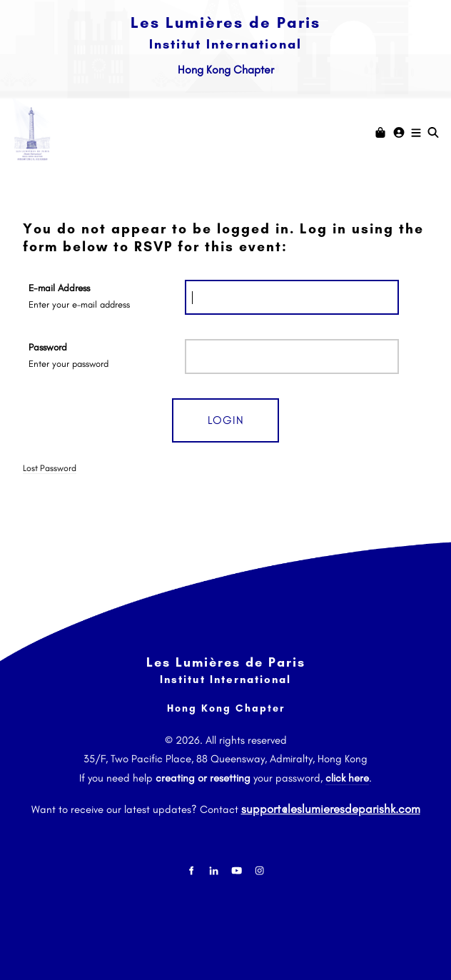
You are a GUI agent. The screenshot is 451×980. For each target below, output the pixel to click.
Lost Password (50, 468)
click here (347, 778)
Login (226, 420)
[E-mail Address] (292, 297)
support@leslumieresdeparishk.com (331, 805)
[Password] (292, 357)
